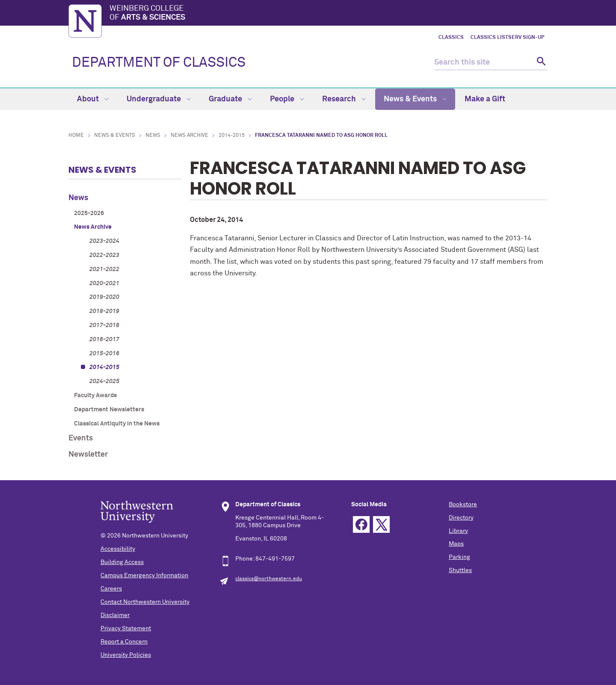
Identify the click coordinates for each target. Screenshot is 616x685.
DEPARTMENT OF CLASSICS (159, 63)
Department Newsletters (109, 410)
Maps (456, 544)
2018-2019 (104, 311)
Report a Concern (124, 642)
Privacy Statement (126, 629)
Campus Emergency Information (144, 576)
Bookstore (463, 505)
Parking (459, 557)
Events (81, 438)
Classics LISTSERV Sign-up (507, 38)
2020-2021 (104, 283)
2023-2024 (104, 241)
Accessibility (118, 549)
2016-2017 (104, 340)
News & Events (415, 99)
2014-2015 (232, 136)
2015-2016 (104, 354)
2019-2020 (104, 297)
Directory (461, 518)
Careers (111, 589)
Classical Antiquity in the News (117, 424)
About (93, 99)
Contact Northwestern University (145, 602)
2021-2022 (104, 269)
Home (76, 136)
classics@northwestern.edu (269, 579)
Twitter (381, 524)
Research (344, 99)
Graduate (230, 99)
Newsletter (88, 455)
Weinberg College (329, 14)
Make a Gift (485, 99)
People (287, 99)
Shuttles (460, 570)
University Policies (126, 655)
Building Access (122, 562)
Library (458, 531)
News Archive (190, 136)
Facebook (361, 524)
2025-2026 (89, 213)
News (153, 136)
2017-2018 (104, 325)
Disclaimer (115, 615)
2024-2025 (104, 381)
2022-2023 (104, 255)
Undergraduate (159, 99)
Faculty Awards (95, 396)
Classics (451, 38)
